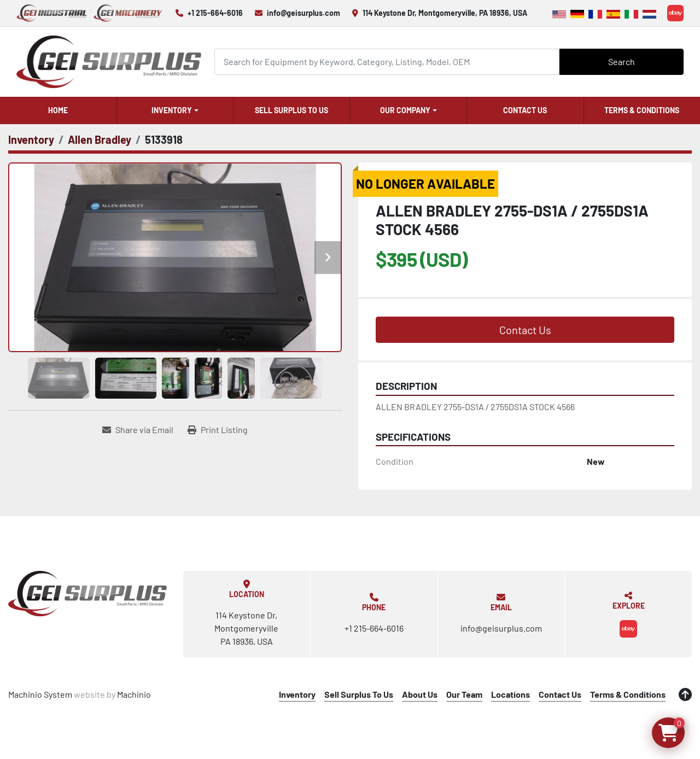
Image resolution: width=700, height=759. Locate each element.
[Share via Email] (138, 430)
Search (622, 62)
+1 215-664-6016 (215, 13)
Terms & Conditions (642, 110)
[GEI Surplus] (87, 593)
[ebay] (675, 13)
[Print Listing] (218, 430)
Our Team (464, 694)
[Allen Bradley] (100, 139)
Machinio (134, 694)
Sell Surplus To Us (291, 110)
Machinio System (40, 694)
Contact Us (525, 110)
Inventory (172, 110)
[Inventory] (31, 139)
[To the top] (685, 694)
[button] (175, 110)
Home (58, 110)
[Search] (387, 62)
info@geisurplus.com (304, 13)
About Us (420, 694)
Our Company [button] (405, 110)
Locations (511, 694)
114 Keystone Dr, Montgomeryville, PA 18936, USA (445, 13)
